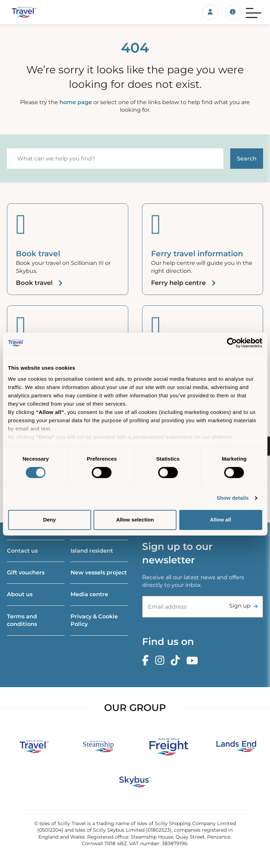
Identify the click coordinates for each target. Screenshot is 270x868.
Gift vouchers (26, 572)
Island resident (92, 551)
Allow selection (135, 520)
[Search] (115, 159)
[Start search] (247, 159)
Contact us (22, 551)
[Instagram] (161, 661)
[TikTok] (177, 661)
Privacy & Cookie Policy (94, 620)
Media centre (89, 594)
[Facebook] (147, 661)
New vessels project (99, 572)
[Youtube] (194, 661)
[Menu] (254, 12)
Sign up (240, 606)
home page (76, 102)
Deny (50, 520)
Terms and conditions (22, 620)
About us (20, 594)
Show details (233, 498)
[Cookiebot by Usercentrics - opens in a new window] (232, 343)
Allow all (221, 520)
